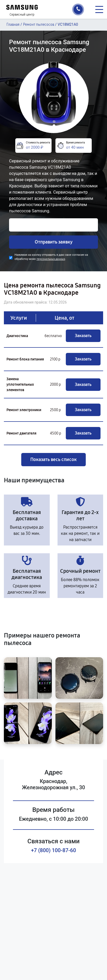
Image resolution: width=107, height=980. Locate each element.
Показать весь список (53, 459)
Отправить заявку (54, 242)
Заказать (83, 336)
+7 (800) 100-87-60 (54, 850)
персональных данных (51, 259)
